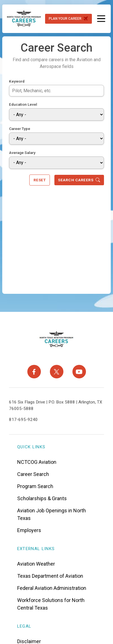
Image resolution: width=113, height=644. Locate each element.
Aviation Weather (36, 563)
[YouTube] (79, 371)
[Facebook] (34, 371)
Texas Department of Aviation (50, 575)
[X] (57, 371)
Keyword (17, 80)
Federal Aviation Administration (52, 587)
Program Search (35, 485)
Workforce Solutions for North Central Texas (51, 603)
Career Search (33, 473)
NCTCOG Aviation (37, 461)
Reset (40, 179)
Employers (29, 529)
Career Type (20, 128)
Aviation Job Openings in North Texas (52, 513)
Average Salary (22, 152)
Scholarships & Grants (42, 497)
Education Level (23, 103)
